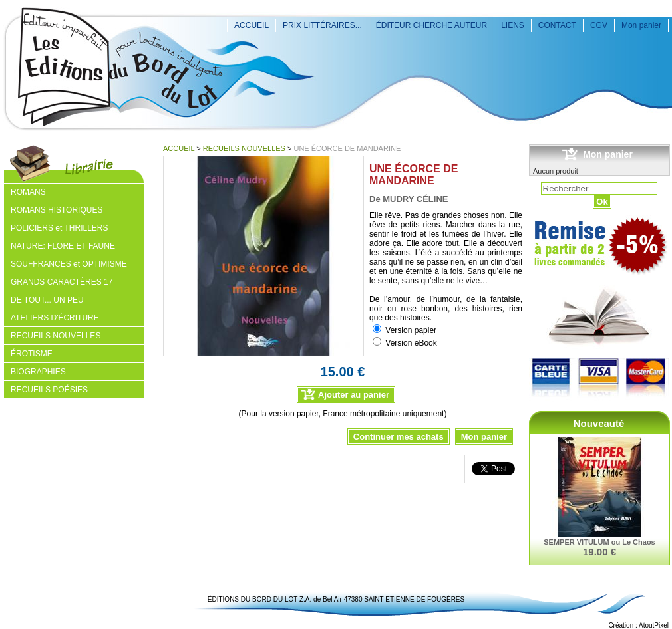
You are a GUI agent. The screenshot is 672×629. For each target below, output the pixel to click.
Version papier (411, 330)
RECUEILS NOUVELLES (244, 148)
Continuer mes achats (399, 437)
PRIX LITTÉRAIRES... (322, 25)
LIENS (513, 25)
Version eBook (411, 343)
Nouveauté (599, 423)
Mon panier (641, 25)
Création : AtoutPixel (638, 625)
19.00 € (599, 552)
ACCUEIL (252, 25)
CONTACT (557, 25)
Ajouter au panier (354, 395)
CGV (599, 25)
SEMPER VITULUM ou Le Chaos (599, 542)
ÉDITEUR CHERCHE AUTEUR (431, 25)
